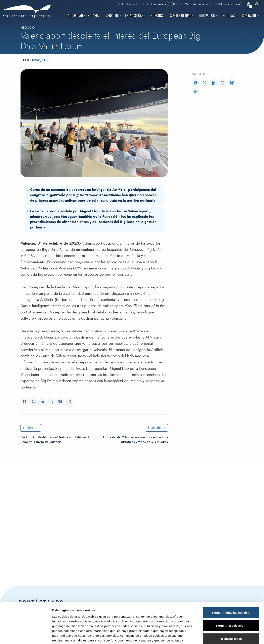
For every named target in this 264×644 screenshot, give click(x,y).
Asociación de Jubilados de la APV (177, 641)
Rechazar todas (231, 522)
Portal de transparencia (169, 629)
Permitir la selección (231, 509)
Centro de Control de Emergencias (67, 638)
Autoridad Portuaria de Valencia (66, 623)
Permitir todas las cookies (231, 496)
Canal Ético (162, 635)
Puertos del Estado (167, 617)
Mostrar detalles (214, 545)
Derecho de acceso (167, 623)
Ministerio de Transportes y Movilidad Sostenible (186, 611)
